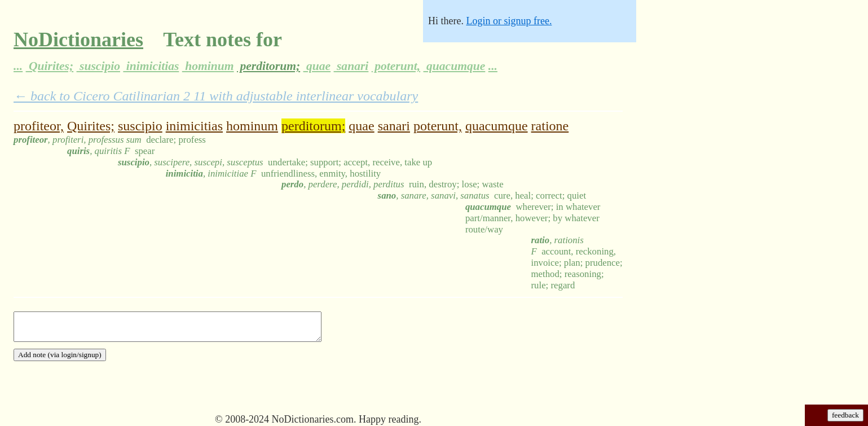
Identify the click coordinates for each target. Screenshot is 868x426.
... (18, 66)
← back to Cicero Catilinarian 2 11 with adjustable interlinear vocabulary (216, 96)
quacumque (455, 66)
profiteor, (39, 126)
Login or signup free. (509, 21)
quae (317, 66)
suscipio (98, 66)
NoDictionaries (78, 39)
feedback (845, 415)
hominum (208, 66)
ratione (550, 126)
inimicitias (151, 66)
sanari (351, 66)
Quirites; (50, 66)
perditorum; (268, 66)
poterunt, (396, 66)
